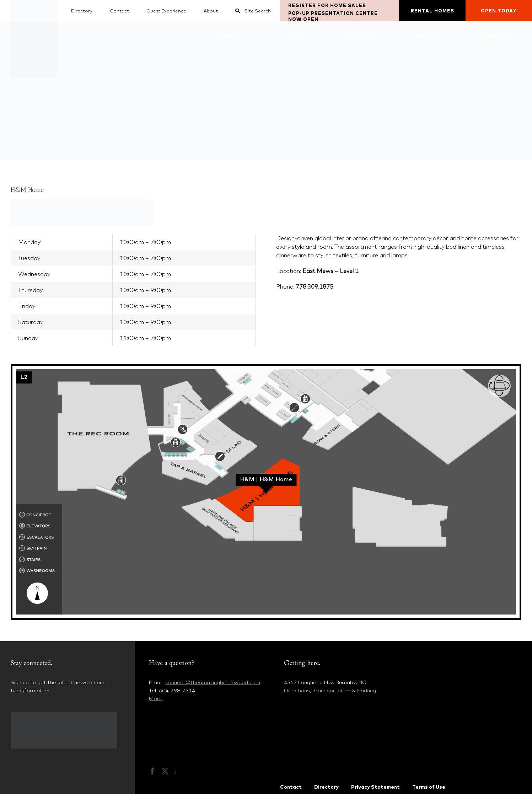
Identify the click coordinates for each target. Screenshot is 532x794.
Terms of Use (429, 787)
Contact (291, 787)
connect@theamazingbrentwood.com (213, 682)
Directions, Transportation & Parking (330, 690)
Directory (326, 787)
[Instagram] (178, 772)
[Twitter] (165, 771)
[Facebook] (152, 771)
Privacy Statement (375, 787)
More (156, 698)
